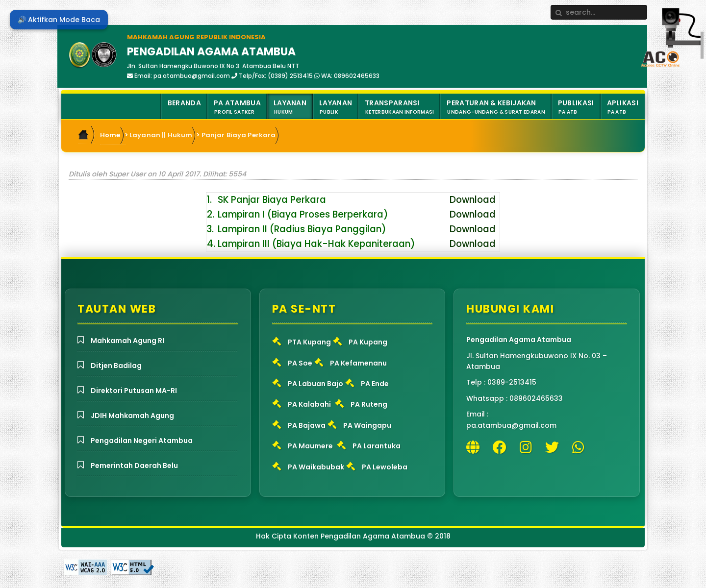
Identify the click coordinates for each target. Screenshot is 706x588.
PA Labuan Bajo (315, 384)
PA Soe (300, 363)
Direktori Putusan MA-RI (134, 391)
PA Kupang (368, 342)
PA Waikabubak (316, 467)
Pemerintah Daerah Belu (134, 465)
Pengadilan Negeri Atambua (142, 441)
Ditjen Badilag (116, 366)
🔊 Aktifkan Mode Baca (59, 20)
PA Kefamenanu (358, 363)
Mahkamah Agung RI (127, 341)
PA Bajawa (307, 425)
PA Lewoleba (385, 467)
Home (110, 135)
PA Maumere (310, 446)
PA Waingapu (367, 425)
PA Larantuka (377, 446)
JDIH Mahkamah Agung (132, 416)
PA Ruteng (369, 404)
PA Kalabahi (309, 404)
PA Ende (375, 384)
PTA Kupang (309, 342)
